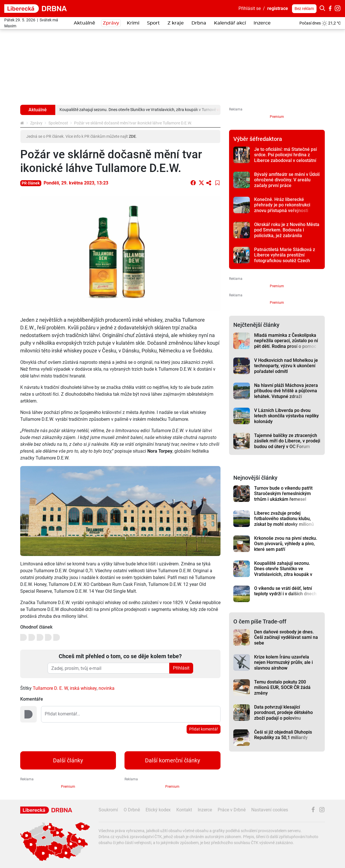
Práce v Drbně (232, 810)
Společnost (58, 123)
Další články (68, 760)
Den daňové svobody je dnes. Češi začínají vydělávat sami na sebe (286, 637)
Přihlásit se (250, 8)
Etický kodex (158, 810)
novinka (107, 688)
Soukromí (108, 810)
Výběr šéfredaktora (258, 139)
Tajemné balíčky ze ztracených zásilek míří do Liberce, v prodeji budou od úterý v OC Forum (287, 441)
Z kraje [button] (176, 23)
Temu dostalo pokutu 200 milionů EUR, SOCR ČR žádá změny (282, 688)
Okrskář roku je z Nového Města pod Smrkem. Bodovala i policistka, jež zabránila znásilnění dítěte (287, 233)
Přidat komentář (204, 729)
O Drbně (132, 810)
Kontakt (184, 810)
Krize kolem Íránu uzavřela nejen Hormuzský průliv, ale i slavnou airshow (283, 662)
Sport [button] (153, 23)
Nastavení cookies (270, 810)
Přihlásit (181, 668)
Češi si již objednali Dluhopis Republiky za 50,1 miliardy (283, 735)
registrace (278, 8)
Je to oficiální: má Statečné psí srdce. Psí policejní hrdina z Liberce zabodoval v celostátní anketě (285, 158)
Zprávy (36, 123)
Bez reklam (304, 9)
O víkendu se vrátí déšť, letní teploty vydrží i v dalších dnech (285, 591)
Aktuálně (84, 23)
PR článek (31, 183)
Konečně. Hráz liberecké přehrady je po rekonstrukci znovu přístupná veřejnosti (282, 205)
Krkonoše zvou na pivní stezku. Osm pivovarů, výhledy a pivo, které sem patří (286, 544)
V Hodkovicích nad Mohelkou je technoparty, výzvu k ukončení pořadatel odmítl (286, 366)
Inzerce (262, 23)
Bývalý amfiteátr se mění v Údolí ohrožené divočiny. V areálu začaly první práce (287, 180)
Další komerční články (172, 760)
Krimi (133, 23)
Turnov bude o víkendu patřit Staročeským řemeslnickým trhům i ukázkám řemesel (283, 494)
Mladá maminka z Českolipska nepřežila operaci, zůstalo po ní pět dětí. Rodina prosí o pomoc (286, 341)
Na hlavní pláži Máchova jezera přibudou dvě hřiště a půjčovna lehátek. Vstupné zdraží (286, 391)
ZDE (132, 136)
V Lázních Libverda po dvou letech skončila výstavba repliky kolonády (286, 416)
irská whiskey (83, 688)
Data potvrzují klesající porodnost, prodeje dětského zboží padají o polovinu (283, 713)
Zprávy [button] (111, 23)
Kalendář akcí (230, 23)
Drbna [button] (199, 23)
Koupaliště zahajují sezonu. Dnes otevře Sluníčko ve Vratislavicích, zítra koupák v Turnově (283, 572)
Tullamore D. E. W (50, 688)
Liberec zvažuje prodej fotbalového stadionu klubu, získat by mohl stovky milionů (284, 519)
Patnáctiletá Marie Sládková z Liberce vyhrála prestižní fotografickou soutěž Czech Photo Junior (285, 258)
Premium (277, 117)
